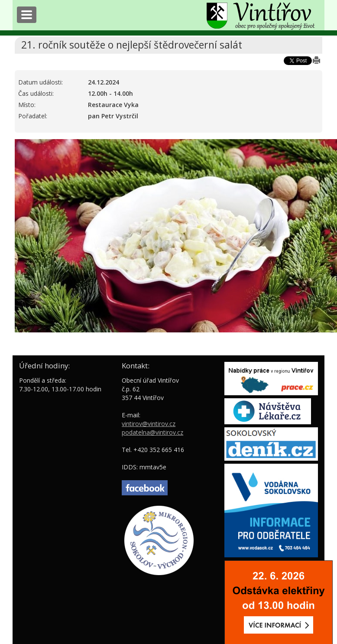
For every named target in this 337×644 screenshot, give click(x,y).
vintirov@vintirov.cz (149, 424)
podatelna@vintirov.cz (152, 432)
